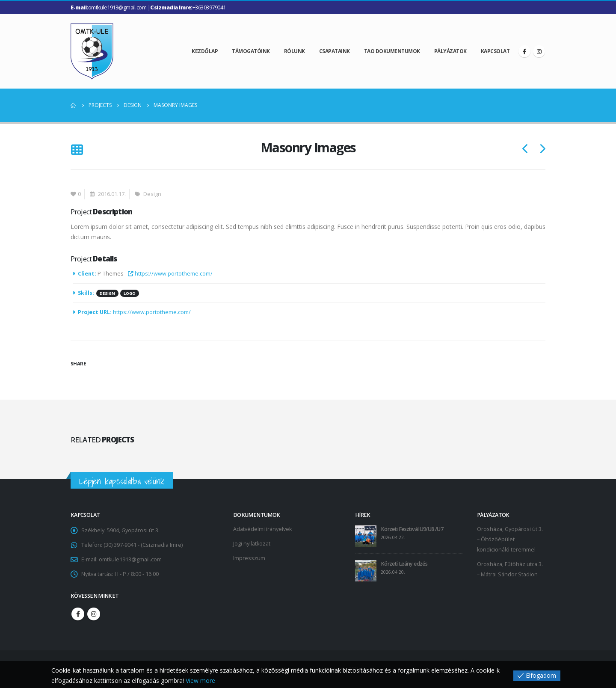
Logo (130, 293)
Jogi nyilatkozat (252, 544)
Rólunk (295, 51)
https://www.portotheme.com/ (170, 274)
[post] (366, 536)
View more (200, 681)
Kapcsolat (495, 51)
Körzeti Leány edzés (404, 564)
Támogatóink (251, 51)
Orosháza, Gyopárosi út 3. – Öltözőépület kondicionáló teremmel (510, 539)
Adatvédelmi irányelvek (262, 529)
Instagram (94, 614)
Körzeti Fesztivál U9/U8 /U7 (412, 529)
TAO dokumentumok (392, 51)
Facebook (78, 614)
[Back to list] (77, 150)
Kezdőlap (205, 51)
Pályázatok (450, 51)
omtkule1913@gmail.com (130, 559)
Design (152, 194)
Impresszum (249, 558)
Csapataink (335, 51)
